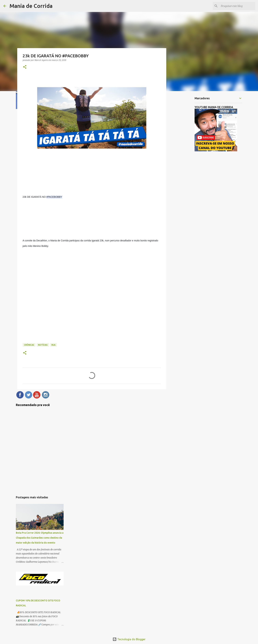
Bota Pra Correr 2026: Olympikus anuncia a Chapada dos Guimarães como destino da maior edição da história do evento (40, 538)
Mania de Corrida (31, 6)
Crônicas (29, 345)
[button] (25, 67)
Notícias (43, 345)
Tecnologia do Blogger (129, 639)
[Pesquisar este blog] (237, 6)
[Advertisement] (184, 147)
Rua (53, 345)
